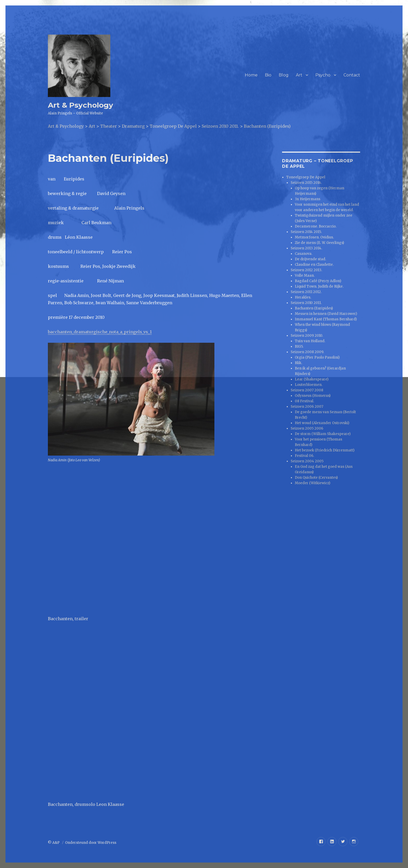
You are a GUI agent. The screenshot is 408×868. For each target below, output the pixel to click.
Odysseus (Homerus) (313, 396)
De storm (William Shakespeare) (323, 434)
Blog (284, 75)
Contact (352, 75)
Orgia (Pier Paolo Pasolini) (317, 357)
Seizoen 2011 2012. (306, 292)
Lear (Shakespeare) (312, 379)
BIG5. (299, 346)
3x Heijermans (308, 199)
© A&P (54, 843)
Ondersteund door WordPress (91, 843)
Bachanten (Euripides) (314, 308)
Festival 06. (304, 456)
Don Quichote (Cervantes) (316, 478)
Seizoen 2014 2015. (306, 232)
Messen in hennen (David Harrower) (326, 314)
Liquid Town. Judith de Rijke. (319, 286)
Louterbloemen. (309, 385)
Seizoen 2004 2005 (307, 461)
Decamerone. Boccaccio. (316, 226)
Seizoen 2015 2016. (306, 183)
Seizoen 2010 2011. (306, 303)
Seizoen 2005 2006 (307, 428)
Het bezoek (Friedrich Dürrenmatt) (325, 450)
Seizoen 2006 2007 (307, 407)
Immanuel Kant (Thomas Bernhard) (326, 319)
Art (299, 75)
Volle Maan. (305, 276)
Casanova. (304, 254)
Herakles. (303, 297)
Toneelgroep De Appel (306, 177)
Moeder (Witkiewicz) (313, 483)
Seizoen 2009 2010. (307, 336)
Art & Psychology (81, 105)
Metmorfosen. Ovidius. (314, 237)
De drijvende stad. (310, 259)
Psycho (323, 75)
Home (251, 75)
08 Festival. (304, 401)
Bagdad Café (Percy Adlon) (318, 281)
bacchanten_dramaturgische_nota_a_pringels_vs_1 (100, 332)
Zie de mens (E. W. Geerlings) (319, 243)
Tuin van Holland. (310, 341)
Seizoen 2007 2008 (307, 390)
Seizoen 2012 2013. (306, 270)
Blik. (298, 363)
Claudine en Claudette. (314, 265)
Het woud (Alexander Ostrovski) (322, 423)
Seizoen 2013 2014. (306, 248)
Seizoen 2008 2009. (307, 352)
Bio (268, 75)
